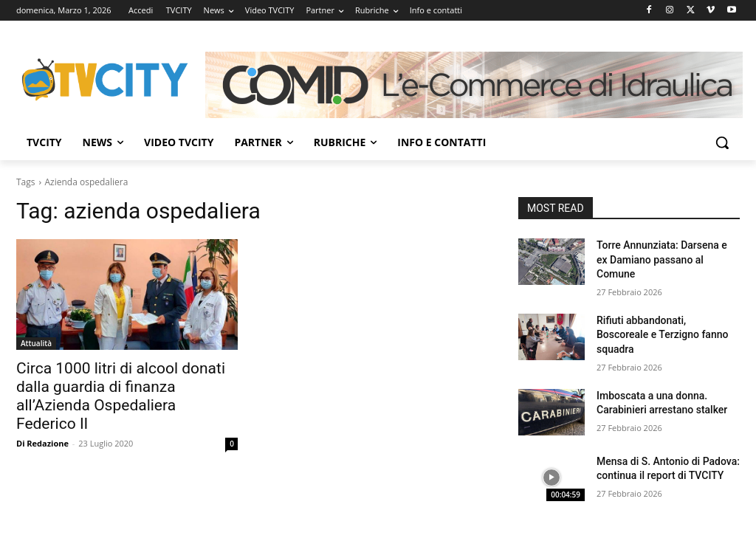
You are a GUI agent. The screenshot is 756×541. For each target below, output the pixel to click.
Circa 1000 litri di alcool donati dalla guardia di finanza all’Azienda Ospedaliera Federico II (121, 396)
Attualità (36, 343)
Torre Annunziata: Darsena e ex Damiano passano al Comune (662, 259)
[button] (722, 142)
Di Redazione (42, 443)
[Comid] (474, 85)
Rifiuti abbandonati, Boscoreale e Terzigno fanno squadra (662, 335)
